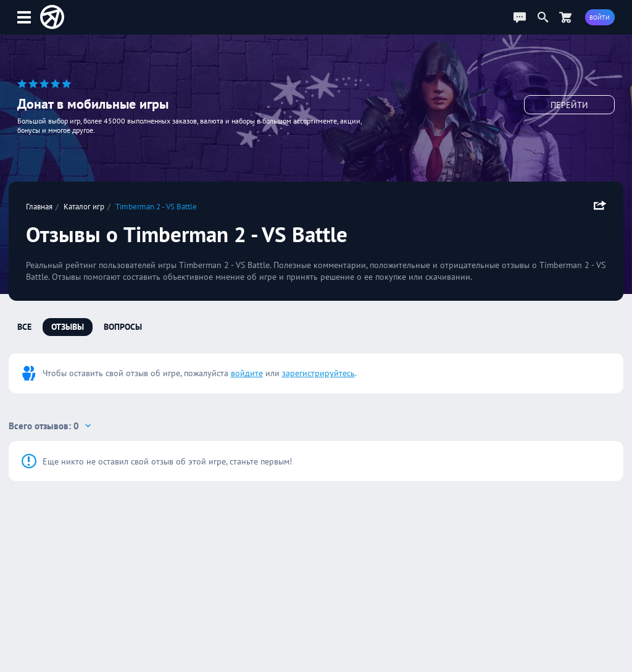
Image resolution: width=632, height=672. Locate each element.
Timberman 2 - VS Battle (156, 206)
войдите (247, 373)
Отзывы (68, 327)
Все (24, 327)
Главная (39, 206)
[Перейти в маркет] (565, 17)
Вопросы (123, 327)
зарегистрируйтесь (318, 373)
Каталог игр (84, 206)
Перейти (569, 105)
